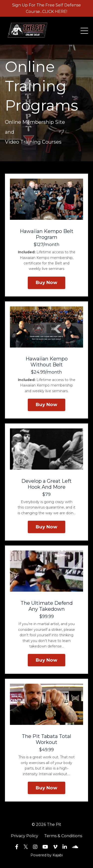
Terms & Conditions (63, 836)
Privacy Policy (25, 836)
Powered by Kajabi (47, 855)
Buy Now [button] (46, 283)
